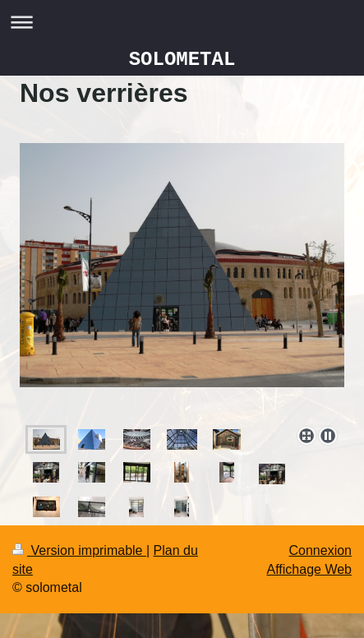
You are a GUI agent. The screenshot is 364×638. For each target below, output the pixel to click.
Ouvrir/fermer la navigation (182, 22)
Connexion (321, 550)
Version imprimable (79, 550)
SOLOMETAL (182, 60)
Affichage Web (309, 569)
